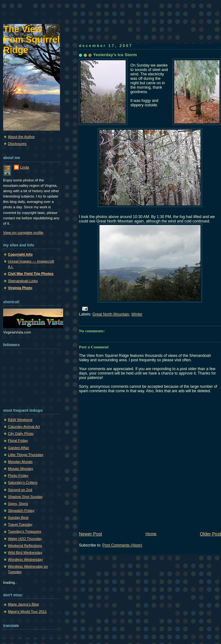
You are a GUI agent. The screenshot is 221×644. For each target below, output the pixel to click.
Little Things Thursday (26, 455)
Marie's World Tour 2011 (27, 612)
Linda (25, 167)
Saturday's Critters (23, 482)
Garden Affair (18, 448)
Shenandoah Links (23, 281)
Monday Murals (20, 462)
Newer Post (90, 534)
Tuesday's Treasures (24, 531)
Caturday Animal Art (24, 427)
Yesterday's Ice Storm (115, 55)
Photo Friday (18, 476)
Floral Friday (18, 440)
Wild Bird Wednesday (25, 552)
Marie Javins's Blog (23, 604)
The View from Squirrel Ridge (32, 39)
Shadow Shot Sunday (25, 497)
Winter (137, 314)
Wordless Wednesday (25, 559)
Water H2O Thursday (25, 539)
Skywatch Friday (21, 511)
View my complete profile (23, 233)
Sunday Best (18, 517)
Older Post (210, 534)
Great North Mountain (111, 314)
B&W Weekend (20, 420)
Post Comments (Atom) (122, 545)
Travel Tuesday (20, 524)
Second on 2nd (20, 490)
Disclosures (17, 144)
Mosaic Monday (21, 469)
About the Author (21, 137)
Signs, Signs (18, 504)
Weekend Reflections (25, 546)
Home (151, 534)
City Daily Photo (21, 434)
